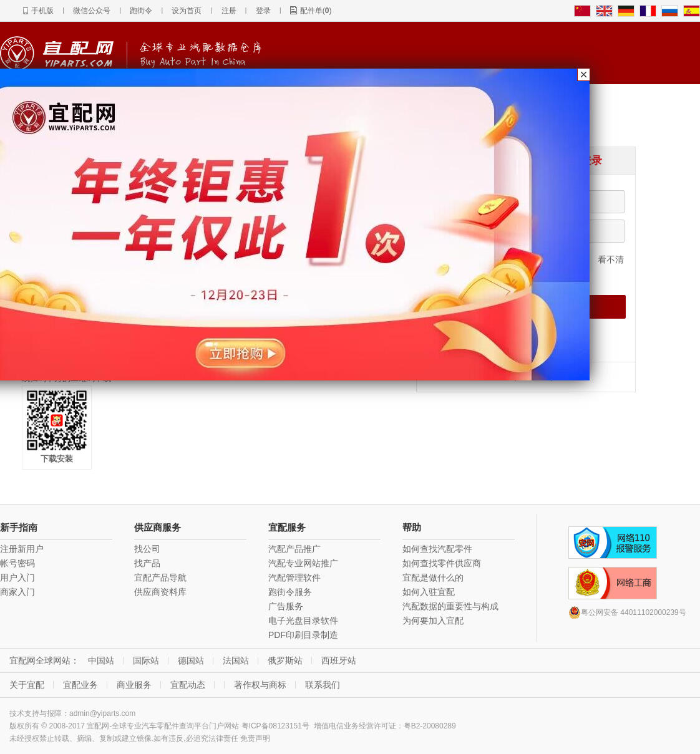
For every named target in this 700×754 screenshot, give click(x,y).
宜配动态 (188, 685)
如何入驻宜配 (429, 592)
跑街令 (141, 11)
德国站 (191, 660)
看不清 (611, 259)
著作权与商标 (260, 685)
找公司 (147, 549)
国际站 (146, 660)
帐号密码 (17, 563)
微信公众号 (92, 11)
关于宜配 (27, 685)
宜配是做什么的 (433, 578)
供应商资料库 (160, 592)
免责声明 (255, 738)
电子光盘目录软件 (303, 621)
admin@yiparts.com (102, 713)
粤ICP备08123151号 (275, 726)
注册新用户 (22, 549)
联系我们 (323, 685)
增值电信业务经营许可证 (355, 726)
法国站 (236, 660)
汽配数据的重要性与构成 (450, 606)
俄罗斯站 (285, 660)
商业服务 (134, 685)
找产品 (147, 563)
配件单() (316, 11)
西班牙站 (339, 660)
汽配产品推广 (294, 549)
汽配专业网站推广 (303, 563)
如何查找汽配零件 (437, 549)
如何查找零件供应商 (442, 563)
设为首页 (187, 11)
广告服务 (286, 606)
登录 (263, 11)
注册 (229, 11)
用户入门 (17, 578)
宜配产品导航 (160, 578)
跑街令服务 (290, 592)
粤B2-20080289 (430, 726)
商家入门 (17, 592)
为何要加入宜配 (433, 621)
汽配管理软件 (294, 578)
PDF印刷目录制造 (303, 635)
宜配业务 (80, 685)
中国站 (101, 660)
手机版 (42, 11)
